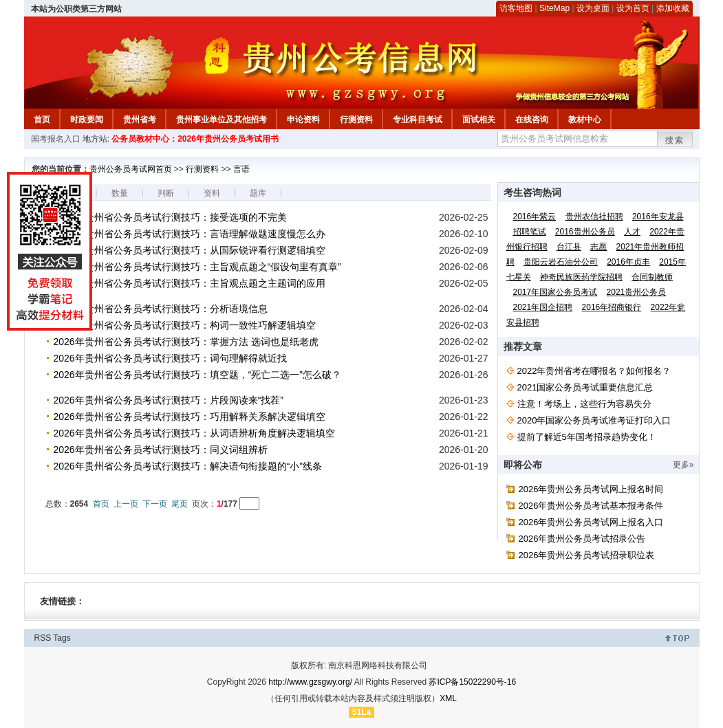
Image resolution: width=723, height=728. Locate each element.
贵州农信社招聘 (594, 217)
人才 (632, 232)
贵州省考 (140, 120)
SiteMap (554, 8)
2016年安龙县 (658, 217)
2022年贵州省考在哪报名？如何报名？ (594, 371)
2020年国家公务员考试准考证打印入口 (594, 420)
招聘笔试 (530, 232)
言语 (241, 169)
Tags (62, 638)
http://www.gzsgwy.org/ (310, 682)
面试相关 (479, 120)
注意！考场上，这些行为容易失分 (584, 404)
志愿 (598, 247)
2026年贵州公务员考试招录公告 (582, 539)
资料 (212, 193)
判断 (166, 193)
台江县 (569, 247)
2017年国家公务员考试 (555, 292)
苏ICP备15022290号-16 (472, 682)
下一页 (155, 504)
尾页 (180, 504)
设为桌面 (593, 8)
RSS (43, 638)
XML (448, 698)
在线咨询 (532, 120)
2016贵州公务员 (585, 232)
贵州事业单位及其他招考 (222, 120)
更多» (683, 465)
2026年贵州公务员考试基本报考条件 (591, 506)
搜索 (675, 140)
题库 (258, 193)
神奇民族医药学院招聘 (581, 277)
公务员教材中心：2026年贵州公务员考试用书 (195, 139)
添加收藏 (673, 8)
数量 (120, 193)
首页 (42, 120)
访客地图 (516, 8)
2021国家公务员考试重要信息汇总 (585, 387)
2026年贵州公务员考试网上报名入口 (591, 522)
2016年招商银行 (612, 307)
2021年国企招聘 (543, 307)
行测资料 (356, 120)
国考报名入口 (56, 139)
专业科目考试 (418, 120)
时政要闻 (87, 120)
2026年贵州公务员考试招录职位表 (587, 555)
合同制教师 (652, 277)
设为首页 (633, 8)
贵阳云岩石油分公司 (561, 262)
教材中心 (585, 120)
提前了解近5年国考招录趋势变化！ (587, 437)
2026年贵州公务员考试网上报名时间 (591, 489)
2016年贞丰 (628, 262)
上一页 (126, 504)
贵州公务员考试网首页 (131, 169)
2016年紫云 (535, 217)
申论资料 (303, 120)
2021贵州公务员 (637, 292)
